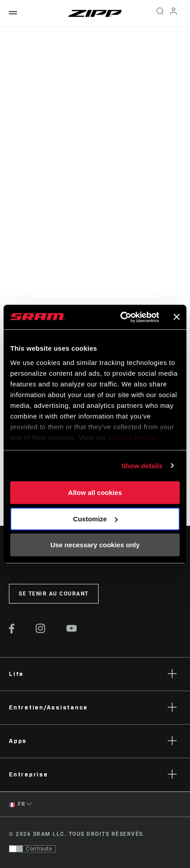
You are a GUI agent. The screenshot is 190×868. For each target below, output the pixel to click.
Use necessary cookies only (95, 545)
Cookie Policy (132, 438)
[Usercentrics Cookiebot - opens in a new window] (121, 317)
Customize (95, 519)
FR (17, 804)
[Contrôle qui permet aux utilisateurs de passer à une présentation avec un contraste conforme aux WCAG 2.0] (32, 849)
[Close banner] (177, 317)
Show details (142, 466)
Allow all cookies (95, 493)
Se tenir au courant (54, 594)
